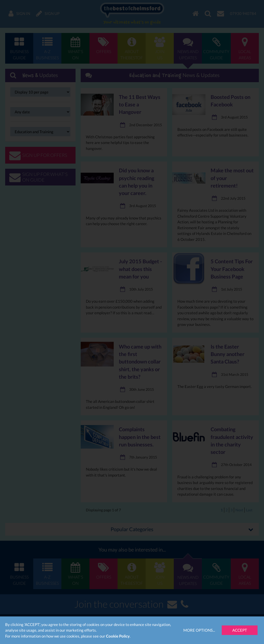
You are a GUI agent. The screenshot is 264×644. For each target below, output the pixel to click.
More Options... (199, 630)
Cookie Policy (118, 636)
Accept (240, 630)
